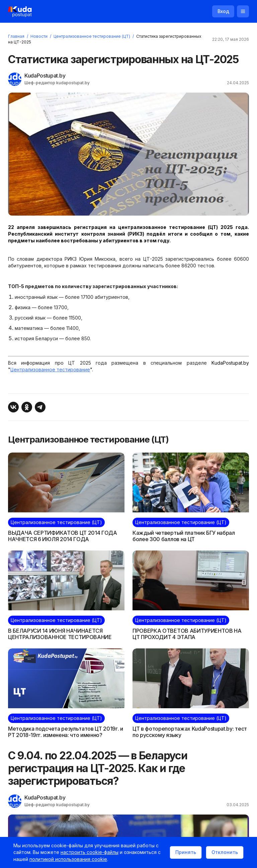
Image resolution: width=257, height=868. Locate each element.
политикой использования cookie (68, 859)
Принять (186, 852)
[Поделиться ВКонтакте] (13, 407)
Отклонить (225, 852)
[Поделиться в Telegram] (40, 407)
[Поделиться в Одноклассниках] (27, 407)
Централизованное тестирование (50, 369)
